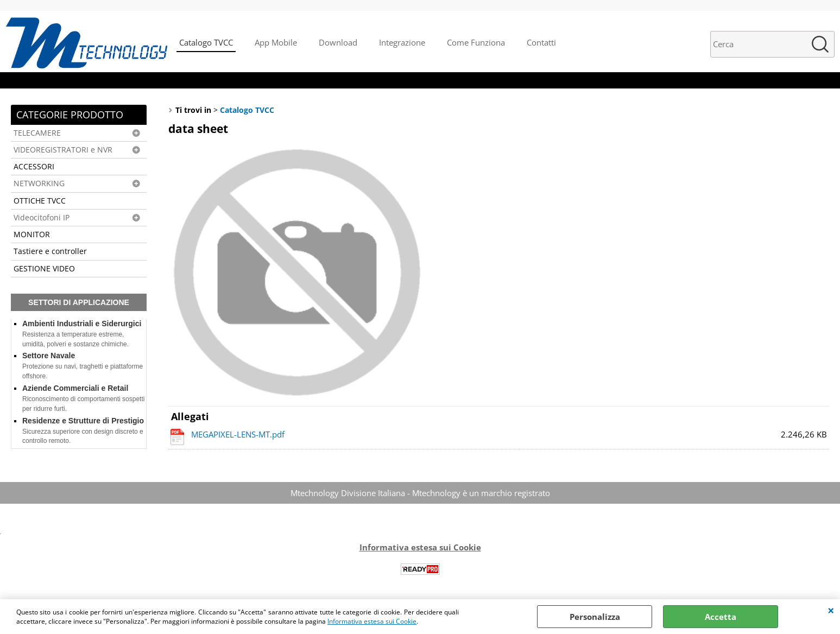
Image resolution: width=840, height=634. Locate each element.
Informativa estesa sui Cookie (372, 621)
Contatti (541, 42)
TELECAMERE (37, 133)
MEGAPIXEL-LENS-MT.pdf (238, 434)
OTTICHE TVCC (40, 201)
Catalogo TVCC (206, 42)
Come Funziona (476, 42)
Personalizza (595, 617)
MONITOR (32, 234)
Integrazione (402, 42)
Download (338, 42)
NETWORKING (39, 183)
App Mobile (276, 42)
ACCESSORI (34, 167)
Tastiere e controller (50, 251)
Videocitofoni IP (42, 218)
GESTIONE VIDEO (44, 269)
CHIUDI (831, 610)
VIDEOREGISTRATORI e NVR (63, 150)
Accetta (721, 617)
